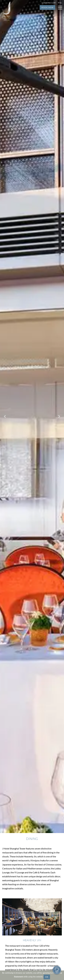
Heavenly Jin (32, 940)
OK (47, 977)
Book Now (47, 7)
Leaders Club (49, 3)
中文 (60, 3)
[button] (5, 417)
